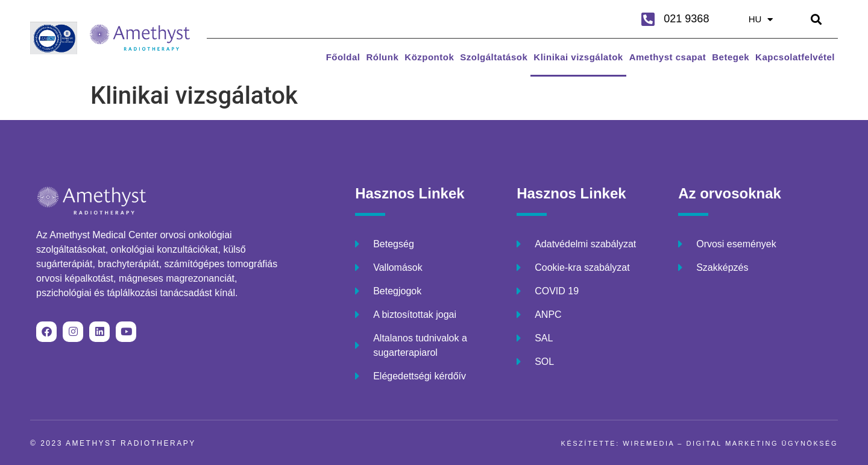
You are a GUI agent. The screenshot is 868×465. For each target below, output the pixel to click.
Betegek (731, 57)
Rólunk (382, 57)
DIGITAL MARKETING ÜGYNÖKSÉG (762, 443)
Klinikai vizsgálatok (578, 57)
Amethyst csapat (668, 57)
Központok (429, 57)
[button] (816, 19)
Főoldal (343, 57)
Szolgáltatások (494, 57)
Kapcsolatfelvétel (795, 57)
